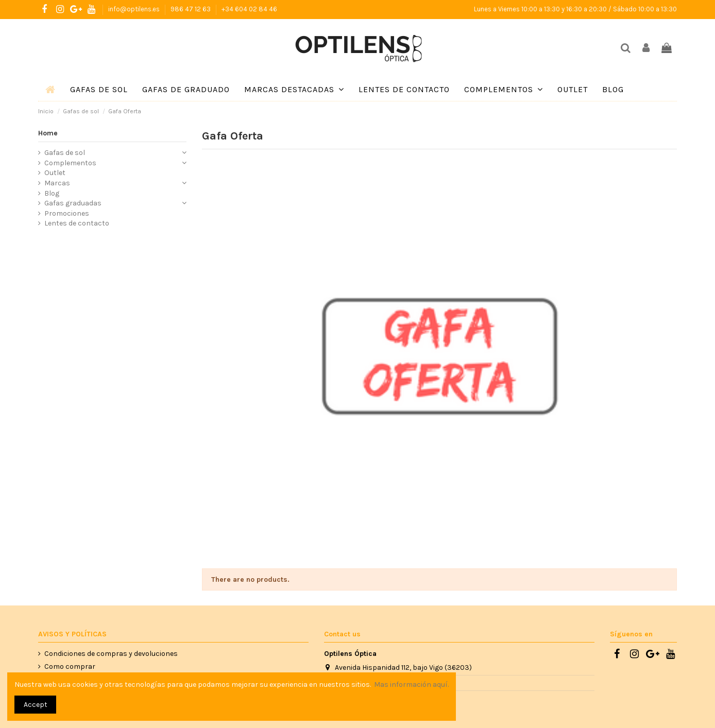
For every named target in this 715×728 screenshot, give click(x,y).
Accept (36, 705)
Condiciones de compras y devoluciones (111, 654)
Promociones (67, 213)
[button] (294, 90)
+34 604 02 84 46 (249, 9)
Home (48, 133)
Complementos (70, 163)
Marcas (57, 183)
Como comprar (70, 666)
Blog (52, 193)
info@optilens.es (135, 9)
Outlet (55, 173)
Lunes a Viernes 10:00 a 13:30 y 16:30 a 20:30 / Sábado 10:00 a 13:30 (575, 9)
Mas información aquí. (411, 684)
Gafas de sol (65, 153)
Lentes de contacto (77, 223)
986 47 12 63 (191, 9)
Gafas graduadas (73, 203)
